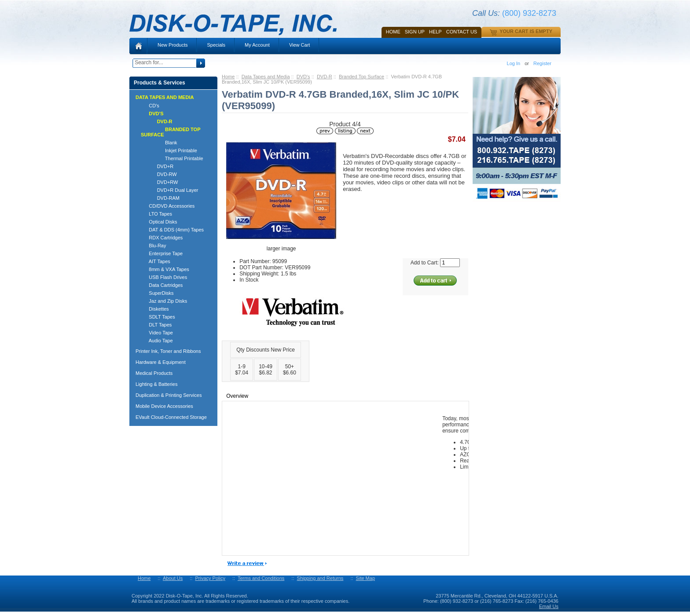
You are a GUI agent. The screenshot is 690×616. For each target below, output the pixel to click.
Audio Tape (157, 341)
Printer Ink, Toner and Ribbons (168, 351)
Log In (514, 63)
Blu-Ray (153, 246)
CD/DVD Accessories (168, 206)
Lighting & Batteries (156, 384)
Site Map (365, 578)
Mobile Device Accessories (164, 406)
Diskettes (155, 309)
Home (393, 32)
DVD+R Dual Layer (170, 190)
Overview (237, 396)
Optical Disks (159, 222)
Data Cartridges (162, 285)
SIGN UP (415, 32)
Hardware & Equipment (161, 362)
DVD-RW (159, 174)
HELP (435, 32)
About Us (173, 578)
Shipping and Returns (320, 578)
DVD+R (157, 166)
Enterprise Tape (162, 253)
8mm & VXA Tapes (165, 269)
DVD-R (325, 77)
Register (542, 63)
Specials (216, 45)
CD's (150, 106)
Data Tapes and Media (266, 77)
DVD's (303, 77)
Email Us (549, 606)
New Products (172, 45)
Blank (159, 143)
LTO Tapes (156, 214)
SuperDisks (157, 293)
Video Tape (157, 333)
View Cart (299, 45)
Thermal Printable (172, 158)
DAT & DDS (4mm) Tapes (172, 230)
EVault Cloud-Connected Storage (171, 417)
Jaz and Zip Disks (164, 301)
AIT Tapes (156, 261)
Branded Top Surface (362, 77)
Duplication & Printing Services (169, 395)
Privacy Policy (210, 578)
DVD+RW (159, 182)
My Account (257, 45)
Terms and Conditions (261, 578)
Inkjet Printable (169, 150)
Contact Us (462, 32)
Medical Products (154, 373)
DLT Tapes (156, 325)
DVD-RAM (160, 198)
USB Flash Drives (164, 277)
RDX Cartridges (162, 238)
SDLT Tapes (158, 317)
